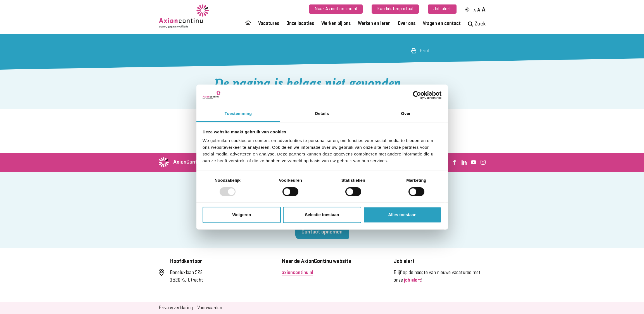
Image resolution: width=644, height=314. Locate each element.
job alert (413, 280)
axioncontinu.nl (297, 273)
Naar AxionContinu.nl (336, 9)
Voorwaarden (210, 308)
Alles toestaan (402, 215)
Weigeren (242, 215)
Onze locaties (300, 23)
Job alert (442, 9)
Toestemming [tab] (238, 114)
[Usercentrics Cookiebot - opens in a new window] (417, 95)
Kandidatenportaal (395, 9)
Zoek (477, 24)
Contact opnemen (322, 232)
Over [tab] (406, 114)
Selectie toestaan (322, 215)
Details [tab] (322, 114)
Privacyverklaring (176, 308)
